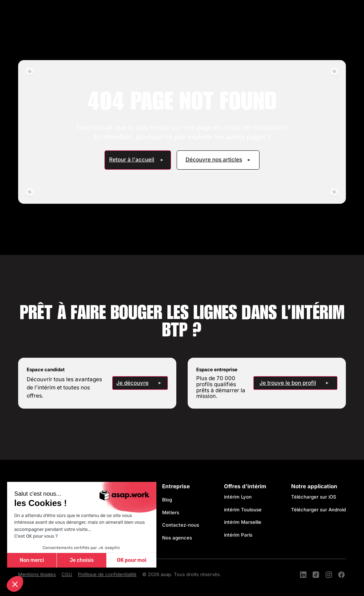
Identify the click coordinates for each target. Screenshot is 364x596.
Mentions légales (37, 574)
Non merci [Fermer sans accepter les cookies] (32, 560)
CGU (67, 574)
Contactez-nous (181, 525)
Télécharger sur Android (318, 510)
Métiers (171, 512)
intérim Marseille (244, 522)
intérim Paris (238, 535)
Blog (167, 500)
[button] (15, 584)
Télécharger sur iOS (314, 497)
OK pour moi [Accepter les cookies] (132, 560)
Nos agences (177, 538)
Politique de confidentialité (107, 574)
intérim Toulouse (243, 510)
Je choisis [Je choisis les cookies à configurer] (82, 560)
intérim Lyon (238, 497)
